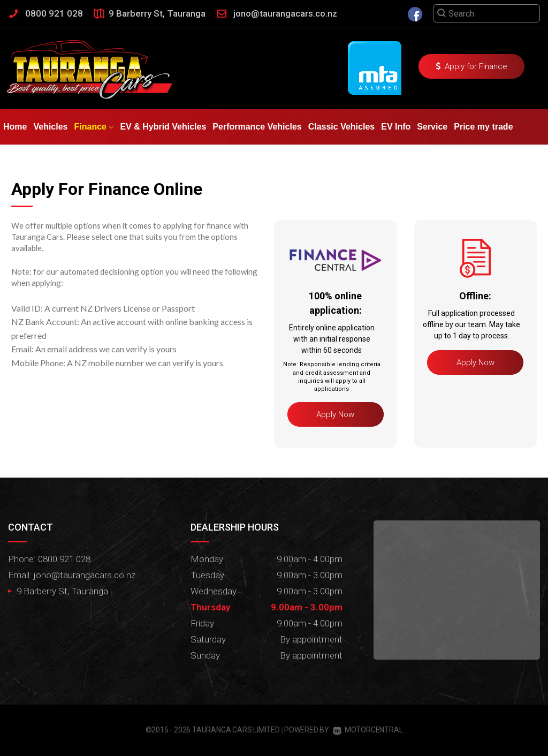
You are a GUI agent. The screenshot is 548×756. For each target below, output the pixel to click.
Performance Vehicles (257, 127)
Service (432, 127)
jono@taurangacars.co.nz (285, 13)
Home (15, 127)
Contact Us (84, 162)
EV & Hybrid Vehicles (163, 127)
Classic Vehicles (342, 127)
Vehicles (50, 127)
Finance (94, 127)
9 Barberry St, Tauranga (157, 13)
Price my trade (483, 127)
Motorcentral (368, 730)
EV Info (396, 127)
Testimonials (29, 162)
